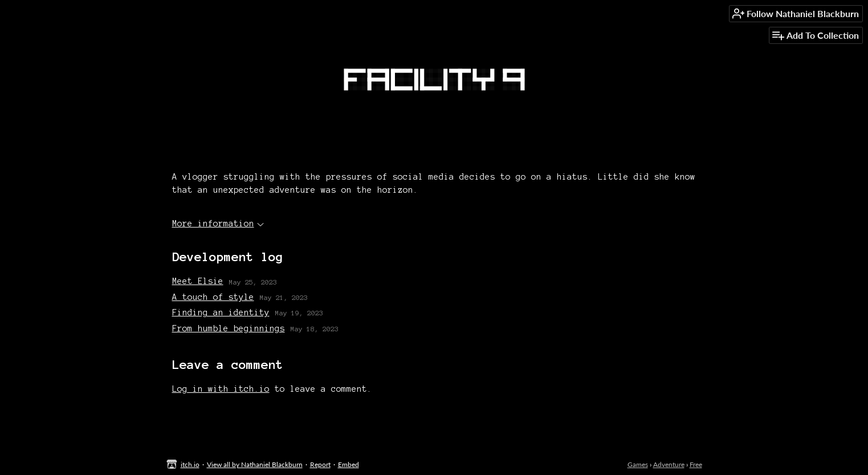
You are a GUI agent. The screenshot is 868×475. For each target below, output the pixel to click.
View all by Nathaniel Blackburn (255, 464)
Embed (349, 464)
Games (638, 464)
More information (218, 224)
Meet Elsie (198, 281)
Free (696, 464)
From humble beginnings (229, 328)
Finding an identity (221, 312)
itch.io (190, 464)
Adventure (669, 464)
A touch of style (213, 297)
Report (320, 464)
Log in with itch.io (221, 389)
